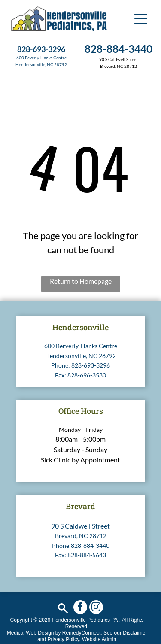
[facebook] (80, 608)
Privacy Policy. (64, 639)
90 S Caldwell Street (80, 526)
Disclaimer (135, 633)
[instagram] (96, 608)
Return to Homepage (81, 281)
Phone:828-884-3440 (81, 545)
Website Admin (99, 639)
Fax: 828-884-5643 (80, 555)
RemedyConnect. (82, 633)
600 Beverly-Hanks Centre (41, 58)
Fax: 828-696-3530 (80, 375)
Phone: (61, 365)
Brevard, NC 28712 (81, 536)
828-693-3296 (91, 365)
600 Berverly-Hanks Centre (81, 346)
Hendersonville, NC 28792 (41, 64)
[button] (141, 19)
